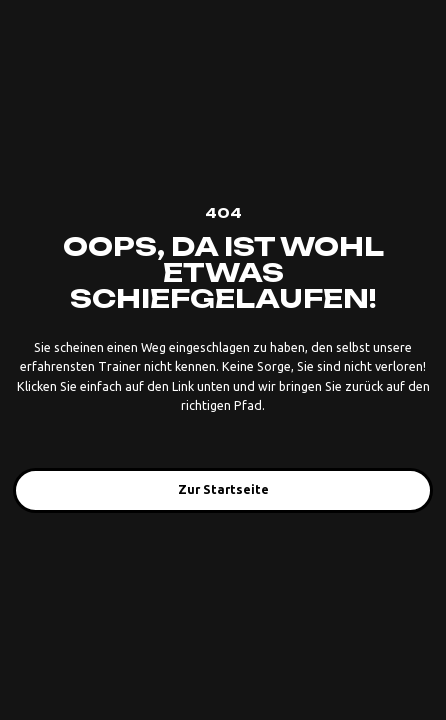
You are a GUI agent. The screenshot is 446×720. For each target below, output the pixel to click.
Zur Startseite (223, 489)
